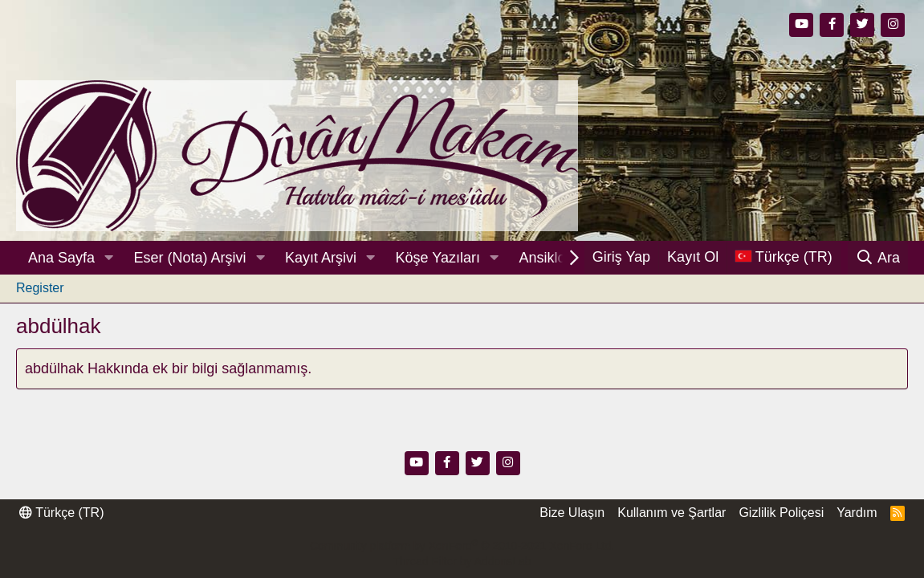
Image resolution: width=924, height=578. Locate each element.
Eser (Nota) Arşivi (190, 258)
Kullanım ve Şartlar (672, 513)
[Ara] (878, 258)
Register (40, 288)
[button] (109, 258)
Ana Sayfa (61, 258)
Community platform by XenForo (462, 546)
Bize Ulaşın (572, 513)
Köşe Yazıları (438, 258)
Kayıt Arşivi (321, 258)
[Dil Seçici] (784, 257)
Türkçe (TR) (61, 513)
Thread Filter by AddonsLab (462, 561)
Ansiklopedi (556, 258)
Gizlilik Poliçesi (781, 513)
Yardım (857, 513)
